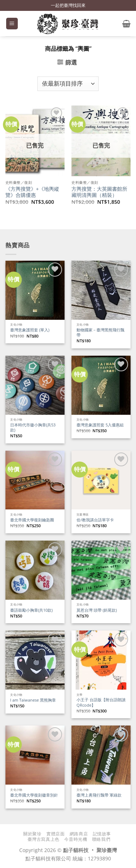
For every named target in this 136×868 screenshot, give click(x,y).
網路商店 (79, 834)
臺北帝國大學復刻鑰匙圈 (32, 520)
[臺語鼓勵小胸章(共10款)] (35, 570)
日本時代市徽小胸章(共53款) (33, 428)
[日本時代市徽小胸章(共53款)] (35, 385)
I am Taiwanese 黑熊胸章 (33, 700)
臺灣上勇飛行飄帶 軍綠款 (99, 795)
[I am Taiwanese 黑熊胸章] (35, 660)
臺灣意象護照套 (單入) (30, 330)
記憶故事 (102, 834)
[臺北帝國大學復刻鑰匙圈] (35, 480)
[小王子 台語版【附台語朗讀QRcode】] (101, 660)
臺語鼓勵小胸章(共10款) (31, 610)
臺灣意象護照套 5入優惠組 (100, 425)
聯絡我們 (101, 839)
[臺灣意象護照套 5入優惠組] (101, 385)
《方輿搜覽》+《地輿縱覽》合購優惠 (32, 192)
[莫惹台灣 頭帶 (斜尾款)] (101, 570)
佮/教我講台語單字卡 (95, 520)
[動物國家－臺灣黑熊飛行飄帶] (101, 290)
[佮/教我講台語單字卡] (101, 480)
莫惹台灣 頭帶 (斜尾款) (97, 610)
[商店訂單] (68, 84)
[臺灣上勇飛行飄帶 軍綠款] (101, 755)
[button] (12, 24)
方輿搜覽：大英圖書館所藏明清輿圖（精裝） (99, 192)
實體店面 (55, 834)
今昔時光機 (76, 839)
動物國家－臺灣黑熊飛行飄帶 (100, 333)
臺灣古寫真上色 (44, 839)
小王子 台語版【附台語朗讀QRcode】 (101, 702)
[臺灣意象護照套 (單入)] (35, 290)
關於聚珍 (32, 834)
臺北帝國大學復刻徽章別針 (34, 795)
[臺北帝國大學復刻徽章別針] (35, 755)
